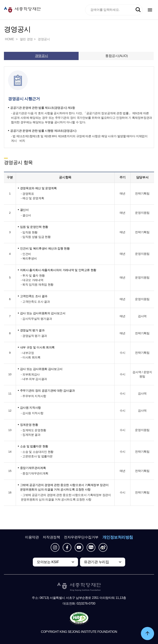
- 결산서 (26, 215)
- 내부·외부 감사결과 (34, 379)
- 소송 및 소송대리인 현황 (37, 452)
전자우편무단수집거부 (81, 537)
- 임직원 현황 (29, 232)
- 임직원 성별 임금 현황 (36, 237)
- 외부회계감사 (30, 374)
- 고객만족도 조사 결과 (35, 302)
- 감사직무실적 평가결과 (36, 319)
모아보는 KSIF (48, 562)
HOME (10, 39)
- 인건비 (26, 254)
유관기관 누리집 (96, 562)
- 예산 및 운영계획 (32, 198)
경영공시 (44, 39)
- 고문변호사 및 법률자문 (37, 456)
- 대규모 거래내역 (32, 280)
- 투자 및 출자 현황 (33, 275)
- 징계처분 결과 (31, 435)
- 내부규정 (27, 353)
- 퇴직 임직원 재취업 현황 (37, 285)
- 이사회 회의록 (31, 357)
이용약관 (32, 537)
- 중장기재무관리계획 (35, 473)
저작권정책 (51, 537)
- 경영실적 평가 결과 (34, 336)
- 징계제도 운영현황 (34, 430)
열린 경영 (26, 39)
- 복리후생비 (29, 258)
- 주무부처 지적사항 (34, 396)
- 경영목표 (27, 194)
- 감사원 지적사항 (32, 413)
